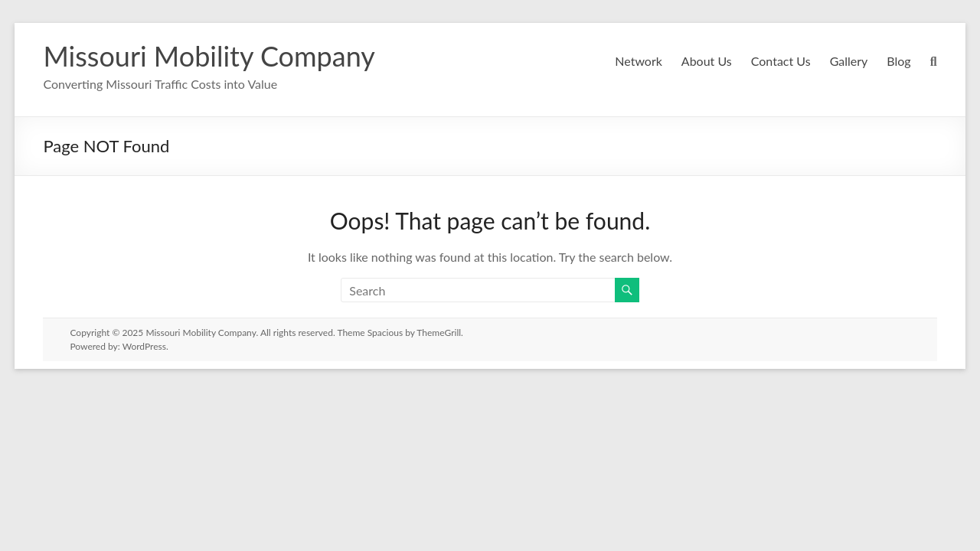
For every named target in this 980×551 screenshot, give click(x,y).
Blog (899, 61)
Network (637, 61)
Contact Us (779, 61)
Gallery (848, 61)
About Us (704, 61)
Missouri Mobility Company (207, 55)
